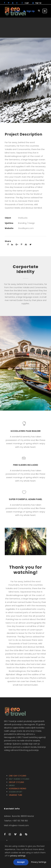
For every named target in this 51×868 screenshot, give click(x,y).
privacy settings (18, 856)
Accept (21, 862)
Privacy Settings (39, 862)
